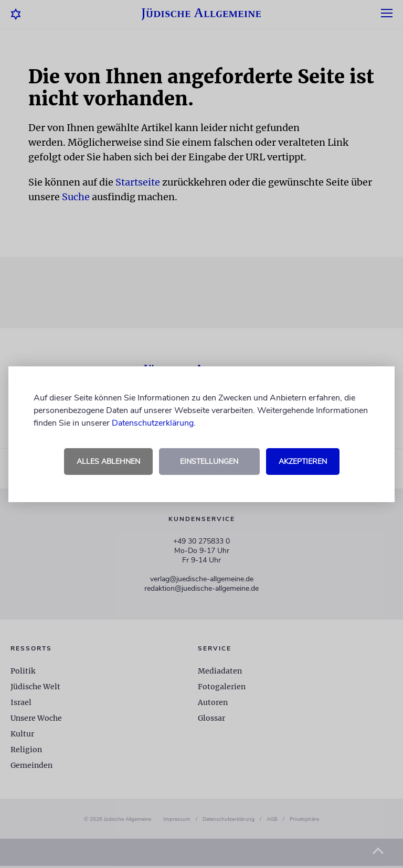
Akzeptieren (303, 462)
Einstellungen (209, 462)
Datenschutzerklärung (153, 423)
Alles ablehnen (108, 462)
